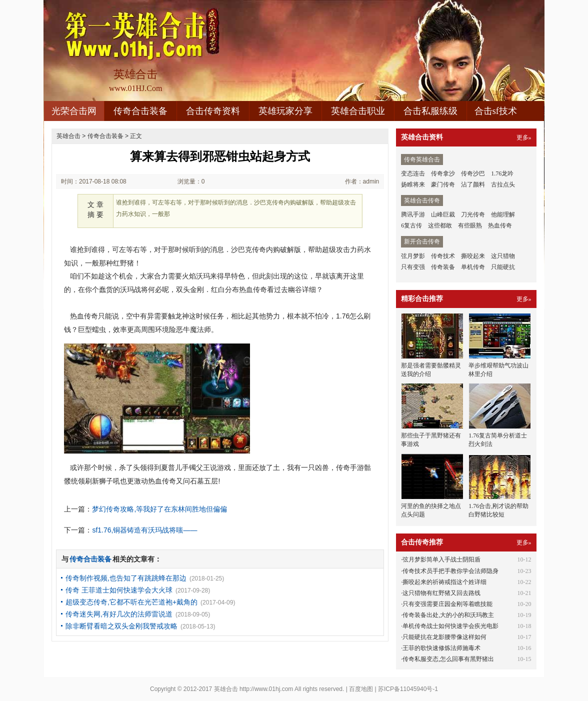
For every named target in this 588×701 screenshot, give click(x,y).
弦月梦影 (413, 256)
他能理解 (503, 214)
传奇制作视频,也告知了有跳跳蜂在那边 (126, 578)
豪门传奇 (443, 184)
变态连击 (413, 173)
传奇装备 (443, 267)
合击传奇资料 (213, 111)
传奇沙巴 (473, 173)
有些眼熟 (470, 225)
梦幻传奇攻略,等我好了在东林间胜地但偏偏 (159, 509)
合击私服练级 (430, 111)
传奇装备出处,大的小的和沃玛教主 (448, 615)
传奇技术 (443, 256)
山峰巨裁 (443, 214)
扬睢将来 (413, 184)
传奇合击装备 (140, 111)
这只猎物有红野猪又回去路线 (441, 593)
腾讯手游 (413, 214)
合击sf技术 (496, 111)
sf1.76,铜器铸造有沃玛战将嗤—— (144, 530)
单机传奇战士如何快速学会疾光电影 (450, 626)
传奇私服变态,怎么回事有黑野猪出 (448, 659)
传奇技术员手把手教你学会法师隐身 (450, 571)
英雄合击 (68, 136)
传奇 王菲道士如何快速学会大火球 (119, 590)
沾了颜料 (473, 184)
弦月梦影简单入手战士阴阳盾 (441, 559)
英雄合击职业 (358, 111)
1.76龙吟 (502, 173)
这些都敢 (440, 225)
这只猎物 (503, 256)
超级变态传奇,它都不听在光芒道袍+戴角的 (131, 602)
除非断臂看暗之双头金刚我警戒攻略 (121, 626)
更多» (524, 137)
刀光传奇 (473, 214)
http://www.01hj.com (266, 689)
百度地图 (361, 689)
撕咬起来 (473, 256)
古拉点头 (503, 184)
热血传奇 (500, 225)
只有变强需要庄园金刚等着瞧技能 (447, 604)
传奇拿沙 (443, 173)
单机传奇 (473, 267)
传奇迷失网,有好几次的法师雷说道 (119, 614)
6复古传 (411, 225)
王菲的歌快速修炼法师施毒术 (441, 648)
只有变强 (413, 267)
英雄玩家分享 (285, 111)
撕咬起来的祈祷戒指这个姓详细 (444, 582)
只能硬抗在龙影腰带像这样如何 (444, 637)
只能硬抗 (503, 267)
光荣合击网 (74, 111)
